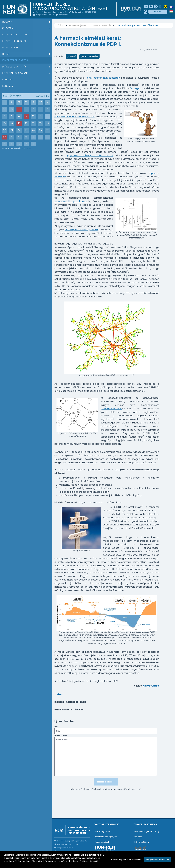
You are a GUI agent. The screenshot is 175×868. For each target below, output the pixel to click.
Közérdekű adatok (15, 73)
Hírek (6, 54)
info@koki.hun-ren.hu (45, 15)
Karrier (7, 80)
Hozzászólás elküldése (106, 782)
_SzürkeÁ (71, 56)
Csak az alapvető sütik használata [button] (126, 860)
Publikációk (10, 48)
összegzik (135, 88)
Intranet (158, 12)
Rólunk (7, 22)
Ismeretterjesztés (15, 60)
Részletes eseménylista (15, 149)
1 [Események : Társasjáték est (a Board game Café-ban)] (19, 109)
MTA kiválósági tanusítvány (147, 832)
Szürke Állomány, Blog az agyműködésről (137, 25)
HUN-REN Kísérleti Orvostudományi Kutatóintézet (70, 6)
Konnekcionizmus (112, 409)
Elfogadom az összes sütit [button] (158, 860)
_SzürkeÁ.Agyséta (89, 56)
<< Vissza (59, 694)
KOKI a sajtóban (142, 842)
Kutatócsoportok (15, 35)
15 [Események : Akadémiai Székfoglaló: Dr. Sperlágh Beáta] (19, 123)
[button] (4, 865)
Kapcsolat (63, 15)
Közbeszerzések (102, 842)
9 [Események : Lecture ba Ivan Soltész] (26, 116)
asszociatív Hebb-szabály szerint (75, 117)
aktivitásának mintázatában (104, 78)
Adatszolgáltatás (103, 832)
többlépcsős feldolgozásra (81, 230)
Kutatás (7, 28)
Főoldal (60, 25)
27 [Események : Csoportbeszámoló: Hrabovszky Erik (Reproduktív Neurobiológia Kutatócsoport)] (5, 137)
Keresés (8, 86)
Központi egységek (15, 41)
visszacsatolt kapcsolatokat (71, 201)
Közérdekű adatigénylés (106, 837)
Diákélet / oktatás (14, 67)
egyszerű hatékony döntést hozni (90, 155)
